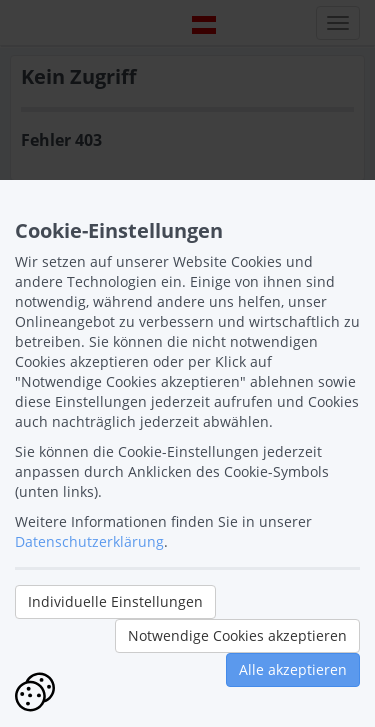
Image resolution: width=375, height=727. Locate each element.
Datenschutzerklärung (89, 541)
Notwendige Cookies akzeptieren (237, 635)
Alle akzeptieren (293, 669)
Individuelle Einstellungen (115, 601)
